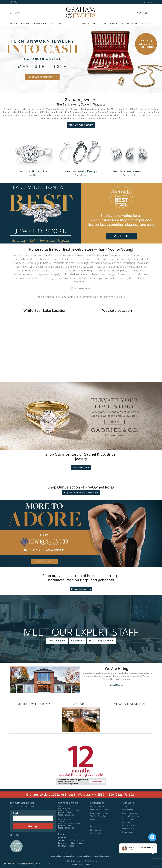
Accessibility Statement (102, 856)
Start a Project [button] (81, 175)
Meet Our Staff (128, 819)
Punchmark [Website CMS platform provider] (86, 864)
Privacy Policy (69, 856)
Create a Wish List (130, 826)
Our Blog (126, 822)
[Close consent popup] (49, 864)
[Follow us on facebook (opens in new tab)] (11, 2)
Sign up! (33, 826)
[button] (148, 2)
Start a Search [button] (129, 175)
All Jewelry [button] (82, 24)
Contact (146, 24)
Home (14, 24)
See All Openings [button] (117, 685)
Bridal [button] (25, 24)
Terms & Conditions (84, 856)
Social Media (128, 832)
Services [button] (132, 24)
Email (15, 813)
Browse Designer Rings (100, 813)
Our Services (128, 810)
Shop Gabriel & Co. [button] (81, 467)
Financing (94, 819)
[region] (81, 663)
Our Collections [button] (61, 24)
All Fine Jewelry (96, 833)
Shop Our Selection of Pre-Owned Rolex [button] (81, 492)
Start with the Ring (98, 807)
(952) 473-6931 (125, 794)
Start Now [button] (33, 175)
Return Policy (56, 856)
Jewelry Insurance (130, 813)
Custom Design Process (132, 816)
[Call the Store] (65, 813)
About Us (126, 807)
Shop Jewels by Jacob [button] (81, 589)
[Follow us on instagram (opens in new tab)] (16, 2)
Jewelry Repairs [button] (57, 641)
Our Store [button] (117, 24)
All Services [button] (77, 641)
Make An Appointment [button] (81, 125)
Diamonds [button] (39, 24)
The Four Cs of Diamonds (101, 816)
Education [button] (100, 24)
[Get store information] (66, 815)
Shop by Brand (96, 830)
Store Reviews (128, 829)
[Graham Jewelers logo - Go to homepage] (81, 13)
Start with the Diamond (100, 810)
